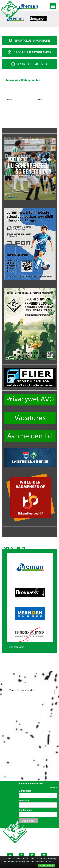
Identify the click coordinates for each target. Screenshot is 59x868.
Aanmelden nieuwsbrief (31, 784)
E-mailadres (26, 791)
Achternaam (25, 810)
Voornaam (24, 801)
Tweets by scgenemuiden (22, 690)
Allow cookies (47, 865)
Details (51, 862)
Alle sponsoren (17, 647)
